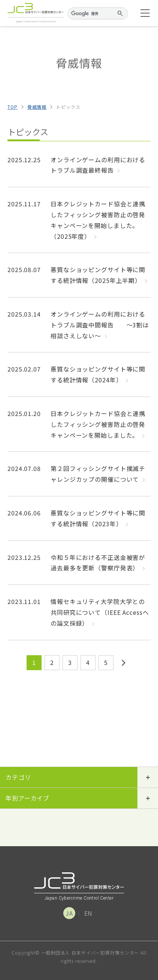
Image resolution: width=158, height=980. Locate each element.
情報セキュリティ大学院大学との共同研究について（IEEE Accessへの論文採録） (100, 612)
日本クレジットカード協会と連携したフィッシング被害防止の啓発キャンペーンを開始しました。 (98, 424)
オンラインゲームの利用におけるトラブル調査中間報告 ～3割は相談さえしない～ (100, 325)
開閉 (148, 777)
